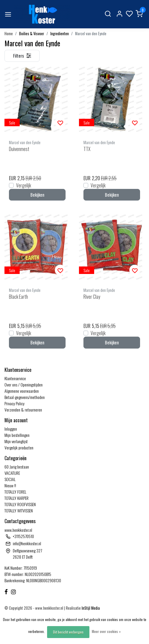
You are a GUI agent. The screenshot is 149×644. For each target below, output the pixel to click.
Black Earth (18, 297)
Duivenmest (19, 149)
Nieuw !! (10, 485)
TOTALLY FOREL (15, 492)
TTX (87, 149)
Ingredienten (60, 34)
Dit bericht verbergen (68, 632)
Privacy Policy (14, 403)
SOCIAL (10, 479)
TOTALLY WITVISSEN (19, 510)
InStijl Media (90, 608)
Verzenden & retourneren (23, 410)
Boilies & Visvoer (32, 34)
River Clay (92, 297)
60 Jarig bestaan (17, 467)
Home (9, 34)
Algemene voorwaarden (22, 391)
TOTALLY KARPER (17, 498)
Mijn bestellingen (17, 435)
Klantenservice (15, 378)
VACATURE (12, 473)
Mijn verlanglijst (16, 441)
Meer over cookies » (106, 631)
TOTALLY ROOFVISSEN (20, 504)
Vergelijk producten (19, 447)
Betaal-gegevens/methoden (25, 397)
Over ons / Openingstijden (24, 385)
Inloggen (11, 429)
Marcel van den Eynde (91, 34)
